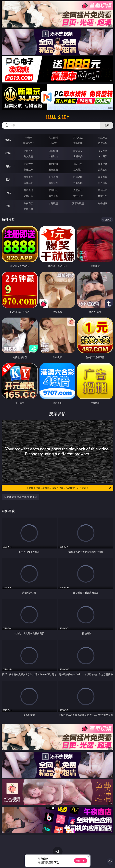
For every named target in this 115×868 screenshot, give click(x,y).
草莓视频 (53, 203)
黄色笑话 (78, 196)
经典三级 (53, 169)
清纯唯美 (53, 183)
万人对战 (78, 138)
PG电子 (29, 138)
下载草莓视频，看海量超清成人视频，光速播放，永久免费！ (69, 488)
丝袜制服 (53, 156)
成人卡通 (78, 164)
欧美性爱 (103, 164)
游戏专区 (103, 138)
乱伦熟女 (78, 169)
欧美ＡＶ (78, 151)
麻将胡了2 (28, 143)
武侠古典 (103, 190)
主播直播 (78, 156)
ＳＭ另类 (103, 156)
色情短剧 (28, 209)
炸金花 (53, 143)
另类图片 (103, 183)
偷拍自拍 (53, 164)
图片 (8, 179)
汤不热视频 (78, 203)
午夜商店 (28, 203)
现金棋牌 (78, 143)
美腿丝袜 (28, 183)
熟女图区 (78, 183)
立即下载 (81, 861)
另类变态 (103, 169)
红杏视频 (103, 203)
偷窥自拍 (28, 177)
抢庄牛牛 (103, 143)
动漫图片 (103, 177)
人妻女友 (78, 190)
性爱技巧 (103, 196)
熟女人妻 (28, 156)
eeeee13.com (57, 117)
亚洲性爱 (28, 164)
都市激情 (28, 190)
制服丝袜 (28, 169)
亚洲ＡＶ (28, 151)
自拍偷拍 (53, 151)
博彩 (8, 140)
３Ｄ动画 (103, 151)
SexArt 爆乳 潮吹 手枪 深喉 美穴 (20, 497)
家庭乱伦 (53, 190)
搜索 (107, 125)
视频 (8, 153)
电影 (8, 166)
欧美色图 (78, 177)
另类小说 (53, 196)
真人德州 (53, 138)
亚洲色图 (53, 177)
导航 (8, 206)
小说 (8, 193)
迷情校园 (28, 196)
